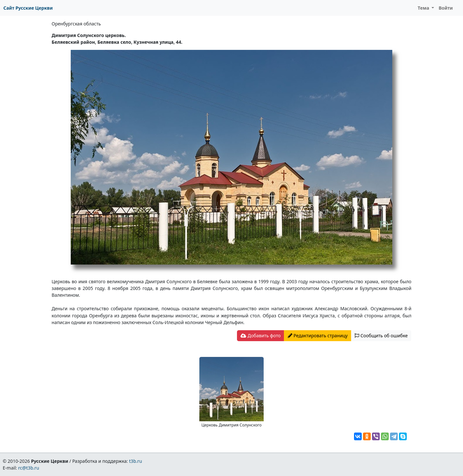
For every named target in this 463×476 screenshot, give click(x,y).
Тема (424, 8)
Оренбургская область (76, 24)
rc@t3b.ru (29, 468)
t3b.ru (136, 461)
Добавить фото (260, 336)
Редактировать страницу (318, 336)
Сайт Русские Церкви (28, 8)
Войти (446, 8)
